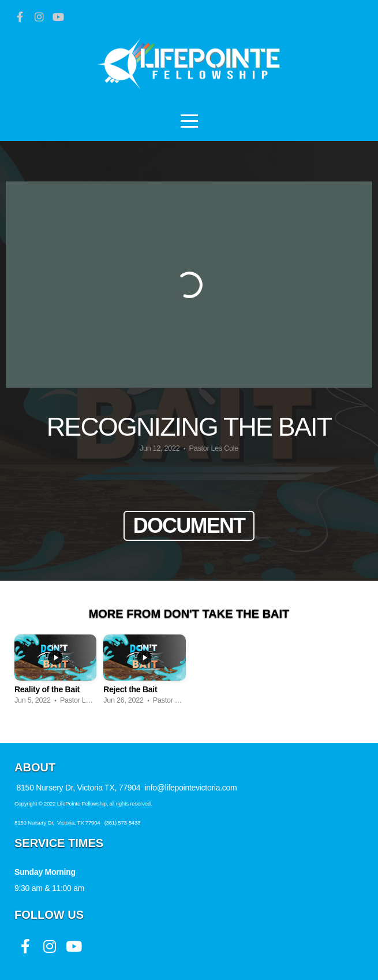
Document (189, 526)
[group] (55, 673)
